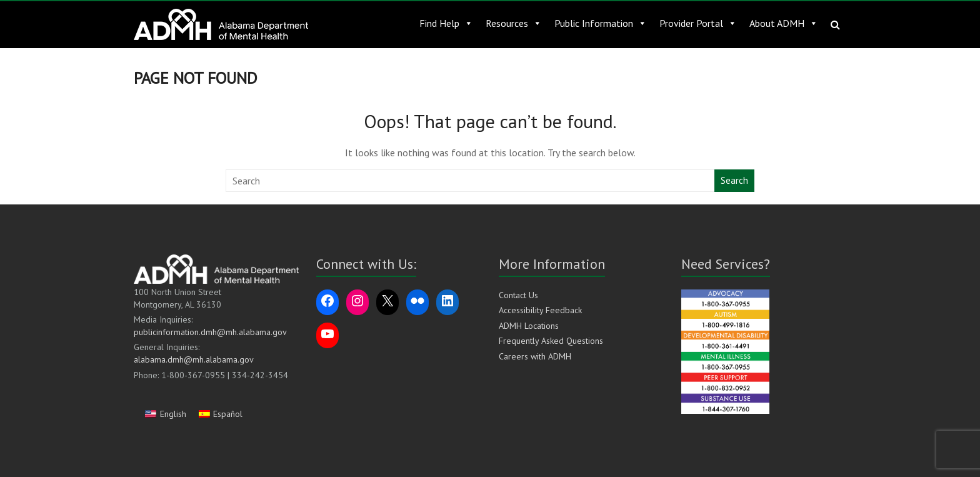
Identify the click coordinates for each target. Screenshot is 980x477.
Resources (514, 23)
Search (734, 180)
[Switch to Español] (221, 414)
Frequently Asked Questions (551, 341)
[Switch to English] (166, 414)
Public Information (601, 23)
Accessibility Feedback (540, 310)
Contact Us (518, 295)
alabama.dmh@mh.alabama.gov (194, 359)
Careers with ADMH (535, 356)
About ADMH (784, 23)
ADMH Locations (529, 326)
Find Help (446, 23)
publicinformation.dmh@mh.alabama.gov (210, 332)
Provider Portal (698, 23)
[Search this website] (471, 181)
